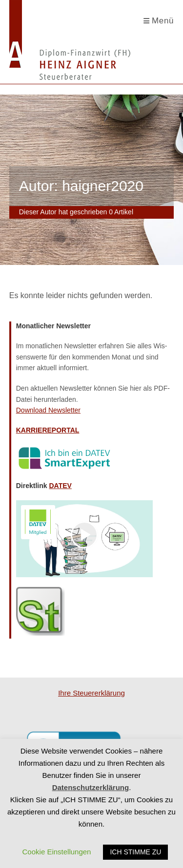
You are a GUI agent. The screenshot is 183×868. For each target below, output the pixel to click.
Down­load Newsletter (48, 410)
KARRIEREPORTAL (48, 430)
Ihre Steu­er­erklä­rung (91, 693)
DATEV (60, 486)
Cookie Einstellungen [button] (57, 852)
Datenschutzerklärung (91, 787)
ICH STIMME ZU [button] (135, 852)
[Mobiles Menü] (159, 21)
